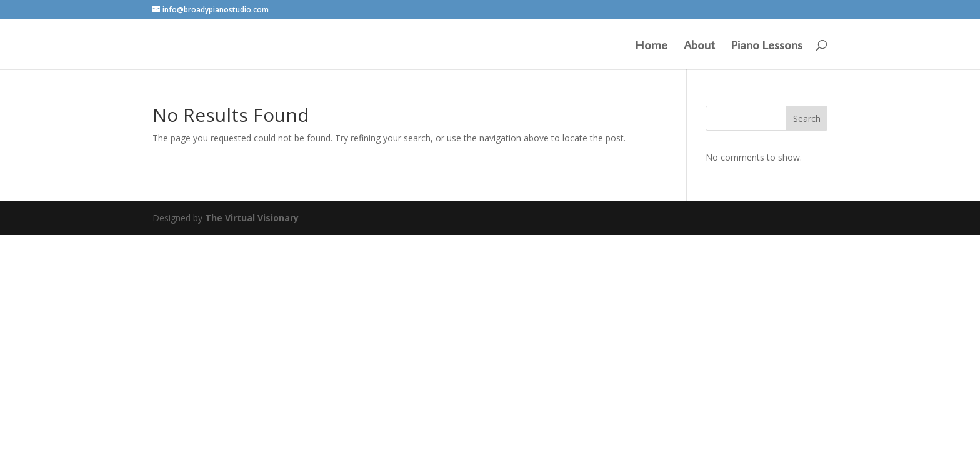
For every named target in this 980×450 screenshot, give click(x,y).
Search (807, 118)
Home (652, 46)
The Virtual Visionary (252, 218)
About (699, 46)
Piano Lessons (767, 46)
